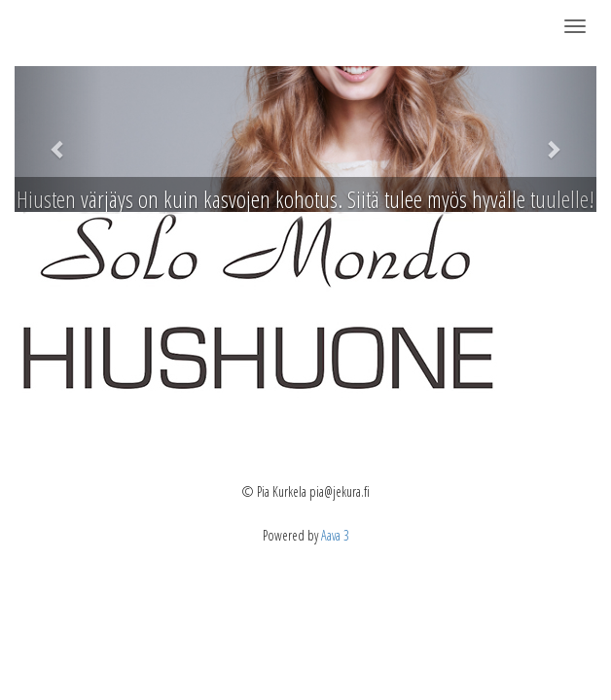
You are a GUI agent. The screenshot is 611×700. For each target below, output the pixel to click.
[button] (58, 139)
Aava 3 (335, 535)
